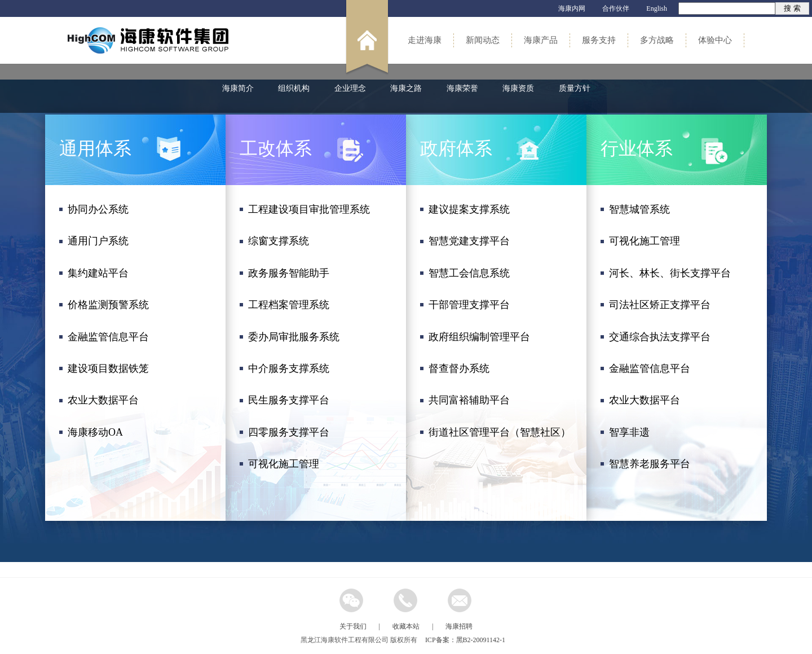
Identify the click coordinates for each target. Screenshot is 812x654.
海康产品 (541, 40)
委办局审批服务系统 (294, 337)
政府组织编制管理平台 (479, 337)
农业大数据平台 (103, 400)
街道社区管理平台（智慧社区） (500, 432)
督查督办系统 (459, 368)
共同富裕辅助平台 (469, 400)
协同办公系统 (98, 209)
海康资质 (518, 88)
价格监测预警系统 (108, 305)
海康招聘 (459, 626)
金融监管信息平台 (108, 337)
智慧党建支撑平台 (469, 241)
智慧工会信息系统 (469, 273)
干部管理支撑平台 (469, 305)
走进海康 (425, 40)
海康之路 (406, 88)
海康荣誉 (462, 88)
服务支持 (599, 40)
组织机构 (294, 88)
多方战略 (657, 40)
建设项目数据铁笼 (108, 368)
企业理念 (350, 88)
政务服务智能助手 (289, 273)
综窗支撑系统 (279, 241)
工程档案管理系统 (289, 305)
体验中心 (715, 40)
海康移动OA (95, 432)
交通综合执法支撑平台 (660, 337)
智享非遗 (629, 432)
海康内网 (572, 8)
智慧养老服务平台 (650, 464)
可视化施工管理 (284, 464)
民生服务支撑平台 (289, 400)
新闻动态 (483, 40)
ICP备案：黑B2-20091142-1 (465, 640)
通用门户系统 (98, 241)
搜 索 (792, 8)
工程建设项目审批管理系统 (309, 209)
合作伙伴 (616, 8)
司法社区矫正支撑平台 (660, 305)
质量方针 (575, 88)
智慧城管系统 (639, 209)
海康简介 (238, 88)
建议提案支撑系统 (469, 209)
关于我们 (353, 626)
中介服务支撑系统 (289, 368)
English (657, 8)
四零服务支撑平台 (289, 432)
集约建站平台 (98, 273)
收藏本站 (406, 626)
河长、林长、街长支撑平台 (670, 273)
